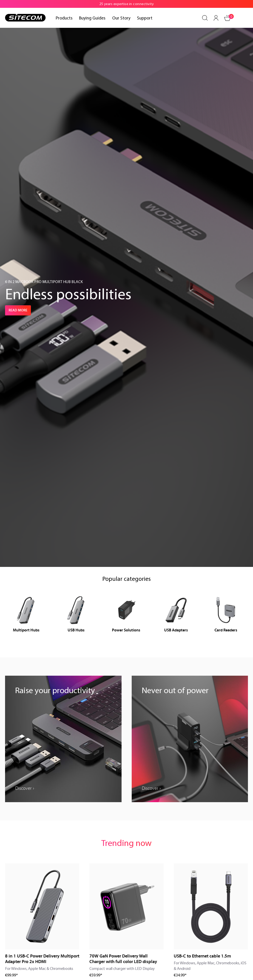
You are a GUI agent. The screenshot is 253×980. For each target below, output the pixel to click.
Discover (23, 788)
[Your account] (216, 18)
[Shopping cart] (228, 18)
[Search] (205, 18)
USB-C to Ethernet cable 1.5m (202, 956)
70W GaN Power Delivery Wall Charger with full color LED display (123, 959)
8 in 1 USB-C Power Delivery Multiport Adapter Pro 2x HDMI (42, 959)
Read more (18, 310)
